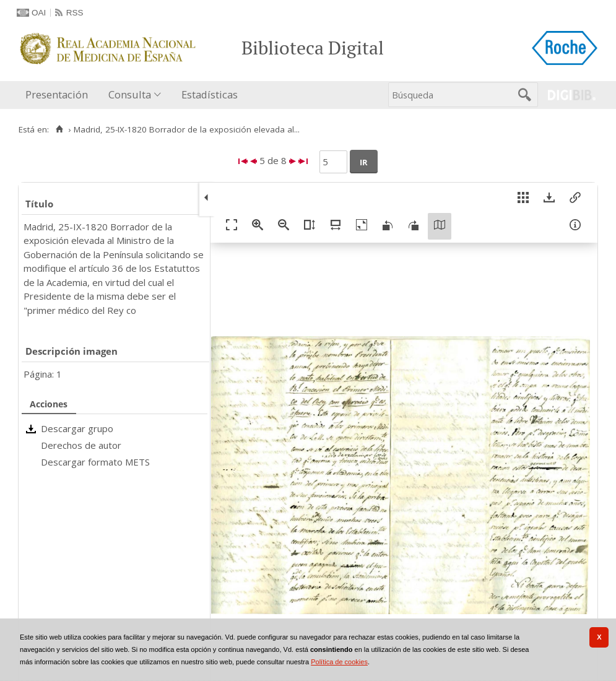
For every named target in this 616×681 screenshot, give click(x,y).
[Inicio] (59, 129)
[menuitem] (59, 95)
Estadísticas (210, 94)
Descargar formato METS (95, 462)
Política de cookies (339, 662)
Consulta (130, 94)
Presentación (57, 94)
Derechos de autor (81, 445)
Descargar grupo (77, 428)
